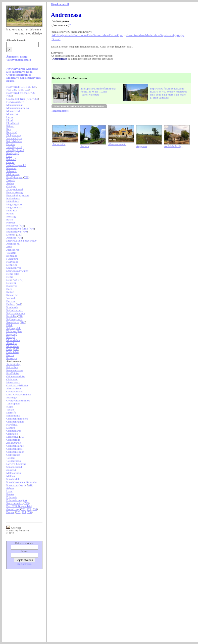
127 (34, 87)
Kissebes (11, 168)
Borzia (10, 355)
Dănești (11, 428)
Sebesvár (11, 171)
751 (22, 437)
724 (29, 509)
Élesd (9, 120)
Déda (9, 349)
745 (16, 349)
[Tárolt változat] (90, 95)
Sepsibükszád (14, 467)
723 (23, 509)
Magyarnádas (14, 207)
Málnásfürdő (14, 473)
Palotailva (12, 367)
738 (26, 177)
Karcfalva (12, 425)
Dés (9, 280)
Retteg (10, 292)
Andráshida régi (173, 146)
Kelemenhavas (15, 370)
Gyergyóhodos (15, 391)
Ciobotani (12, 379)
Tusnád (10, 458)
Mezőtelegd (13, 111)
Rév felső (12, 132)
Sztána (10, 183)
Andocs (85, 146)
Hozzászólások (60, 111)
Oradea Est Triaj (16, 99)
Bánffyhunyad (14, 177)
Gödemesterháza (16, 376)
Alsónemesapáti (117, 144)
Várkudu (11, 298)
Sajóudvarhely (14, 310)
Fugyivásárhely (15, 102)
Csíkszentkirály (15, 446)
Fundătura (12, 259)
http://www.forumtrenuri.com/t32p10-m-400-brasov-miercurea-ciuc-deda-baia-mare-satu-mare (169, 91)
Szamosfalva (14, 232)
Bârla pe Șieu (14, 331)
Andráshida (59, 144)
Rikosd (10, 126)
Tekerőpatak (13, 403)
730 (22, 225)
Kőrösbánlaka (14, 141)
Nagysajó (12, 334)
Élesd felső (13, 123)
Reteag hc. (12, 295)
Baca (9, 289)
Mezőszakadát (14, 105)
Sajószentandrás (15, 313)
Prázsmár (12, 497)
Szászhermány (14, 503)
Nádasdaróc (13, 198)
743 (27, 503)
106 (28, 87)
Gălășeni (11, 186)
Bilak (9, 325)
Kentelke (11, 316)
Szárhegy (12, 397)
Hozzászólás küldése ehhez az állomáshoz (79, 106)
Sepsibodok (13, 479)
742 (27, 90)
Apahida (11, 238)
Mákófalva (12, 201)
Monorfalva (13, 340)
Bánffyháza (13, 373)
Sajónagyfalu (14, 328)
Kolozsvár (12, 225)
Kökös (10, 494)
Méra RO (12, 210)
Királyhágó (13, 153)
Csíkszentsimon (15, 452)
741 (19, 304)
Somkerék (12, 307)
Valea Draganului (16, 165)
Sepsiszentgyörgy (16, 485)
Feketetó (11, 159)
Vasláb (10, 409)
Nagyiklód (12, 262)
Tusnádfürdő (14, 461)
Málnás (10, 476)
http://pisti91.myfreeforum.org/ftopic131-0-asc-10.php (98, 90)
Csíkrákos (12, 434)
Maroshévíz (13, 382)
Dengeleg (12, 265)
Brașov (10, 512)
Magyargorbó (14, 204)
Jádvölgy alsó (14, 147)
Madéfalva (12, 437)
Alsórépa (11, 343)
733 (8, 90)
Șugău (10, 406)
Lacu (9, 156)
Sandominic (13, 416)
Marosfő (11, 412)
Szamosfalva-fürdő (17, 228)
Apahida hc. (13, 244)
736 (14, 90)
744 (30, 485)
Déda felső (12, 352)
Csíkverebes (13, 455)
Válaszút (11, 253)
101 (22, 87)
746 (20, 316)
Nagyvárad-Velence (17, 93)
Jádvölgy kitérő (15, 150)
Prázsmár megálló (16, 500)
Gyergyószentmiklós (18, 400)
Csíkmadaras (14, 431)
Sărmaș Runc (14, 388)
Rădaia (10, 213)
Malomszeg (13, 174)
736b (20, 90)
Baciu (10, 219)
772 (14, 280)
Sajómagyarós (14, 319)
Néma (10, 277)
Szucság (11, 216)
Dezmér (11, 235)
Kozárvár (12, 286)
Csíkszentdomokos (17, 419)
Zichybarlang (14, 135)
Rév (9, 129)
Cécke (10, 117)
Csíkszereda (13, 440)
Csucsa (10, 162)
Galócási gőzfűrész (17, 385)
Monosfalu (12, 346)
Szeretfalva (13, 322)
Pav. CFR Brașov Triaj (19, 506)
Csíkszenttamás (15, 422)
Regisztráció (24, 564)
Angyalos (142, 146)
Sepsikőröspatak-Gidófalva (22, 482)
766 (23, 322)
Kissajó (11, 337)
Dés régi (11, 283)
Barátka (11, 144)
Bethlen (11, 304)
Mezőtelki (12, 114)
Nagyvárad (13, 87)
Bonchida (12, 256)
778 (20, 280)
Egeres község (14, 192)
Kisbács (11, 222)
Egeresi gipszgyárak (18, 195)
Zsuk (9, 247)
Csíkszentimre (14, 449)
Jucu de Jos (13, 250)
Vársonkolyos (14, 138)
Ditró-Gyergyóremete (19, 394)
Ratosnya (12, 358)
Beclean (11, 301)
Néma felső (13, 274)
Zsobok (11, 180)
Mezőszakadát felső (18, 108)
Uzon (9, 491)
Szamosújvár (14, 268)
